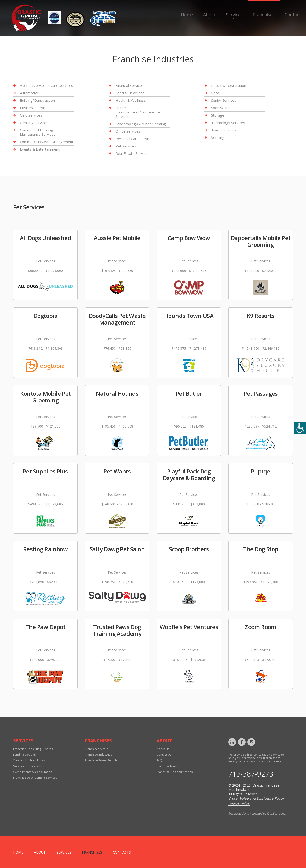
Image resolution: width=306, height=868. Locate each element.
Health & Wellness (131, 100)
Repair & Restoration (229, 86)
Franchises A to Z (96, 749)
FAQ (159, 760)
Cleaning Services (34, 123)
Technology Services (228, 123)
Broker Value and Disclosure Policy (256, 798)
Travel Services (224, 130)
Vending (218, 137)
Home (187, 15)
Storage (218, 115)
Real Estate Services (132, 153)
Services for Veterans (27, 766)
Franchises (264, 15)
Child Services (31, 115)
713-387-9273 (251, 774)
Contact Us (164, 755)
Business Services (35, 108)
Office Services (128, 131)
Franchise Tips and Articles (175, 772)
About (210, 15)
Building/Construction (37, 100)
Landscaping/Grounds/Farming (141, 124)
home (18, 852)
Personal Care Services (134, 139)
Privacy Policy (239, 804)
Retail (216, 93)
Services (234, 15)
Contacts (122, 852)
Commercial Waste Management (47, 142)
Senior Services (224, 100)
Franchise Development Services (35, 778)
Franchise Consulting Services (33, 749)
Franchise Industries (98, 755)
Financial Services (130, 86)
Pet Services (126, 146)
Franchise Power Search (101, 760)
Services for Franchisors (29, 760)
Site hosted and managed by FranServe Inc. (257, 814)
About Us (163, 749)
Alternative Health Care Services (46, 86)
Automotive (29, 93)
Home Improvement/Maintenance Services (138, 112)
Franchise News (167, 766)
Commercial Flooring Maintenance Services (38, 132)
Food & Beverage (130, 93)
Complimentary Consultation (33, 772)
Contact (293, 15)
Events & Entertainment (40, 149)
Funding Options (24, 755)
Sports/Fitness (223, 108)
